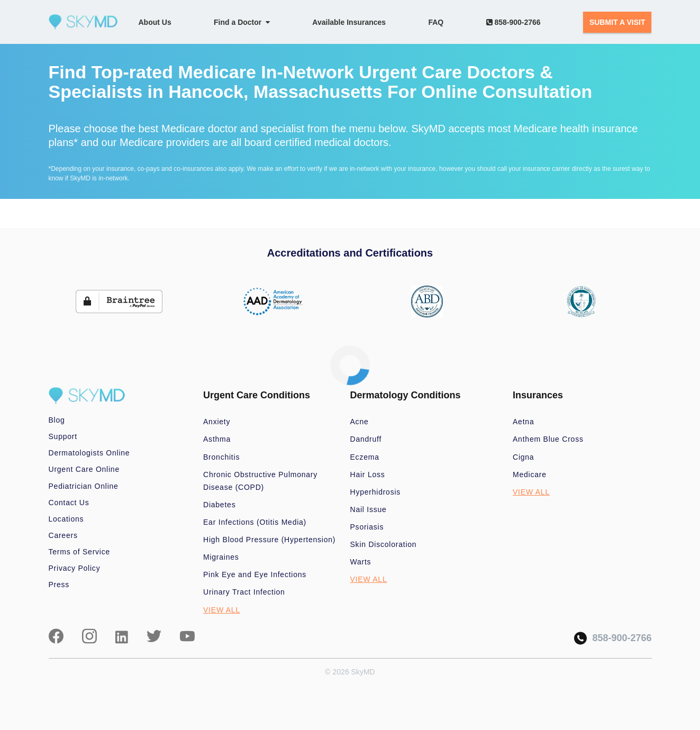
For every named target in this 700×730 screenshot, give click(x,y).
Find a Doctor (242, 22)
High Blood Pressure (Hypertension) (269, 540)
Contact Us (69, 503)
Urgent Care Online (84, 469)
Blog (57, 420)
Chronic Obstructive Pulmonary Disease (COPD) (260, 481)
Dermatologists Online (89, 453)
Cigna (523, 457)
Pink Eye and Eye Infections (255, 574)
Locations (66, 519)
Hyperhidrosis (376, 492)
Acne (360, 422)
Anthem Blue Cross (548, 439)
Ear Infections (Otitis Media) (255, 522)
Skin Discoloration (384, 544)
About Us (155, 22)
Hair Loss (368, 474)
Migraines (221, 557)
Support (63, 436)
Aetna (523, 422)
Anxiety (217, 422)
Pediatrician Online (84, 486)
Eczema (365, 457)
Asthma (217, 439)
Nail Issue (369, 509)
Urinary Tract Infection (244, 592)
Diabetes (219, 505)
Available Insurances (349, 22)
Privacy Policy (75, 568)
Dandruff (366, 439)
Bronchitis (221, 457)
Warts (361, 562)
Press (59, 585)
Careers (63, 535)
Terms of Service (80, 552)
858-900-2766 (513, 22)
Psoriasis (367, 527)
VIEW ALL (222, 610)
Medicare (530, 474)
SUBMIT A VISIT (617, 22)
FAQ (436, 22)
